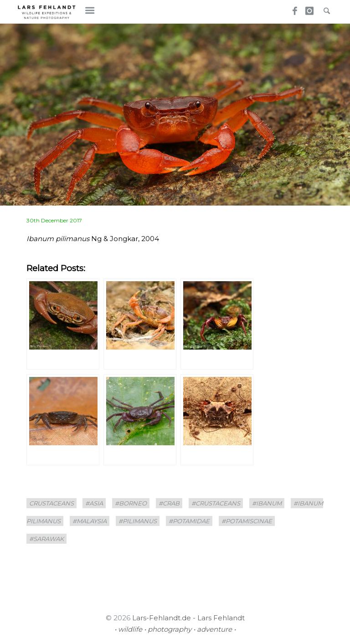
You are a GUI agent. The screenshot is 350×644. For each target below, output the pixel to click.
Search (324, 8)
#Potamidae (189, 521)
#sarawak (46, 539)
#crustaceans (216, 503)
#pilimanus (138, 521)
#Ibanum (267, 503)
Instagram (308, 8)
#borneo (131, 503)
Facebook (292, 8)
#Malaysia (90, 521)
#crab (169, 503)
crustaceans (51, 503)
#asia (94, 503)
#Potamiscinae (247, 521)
